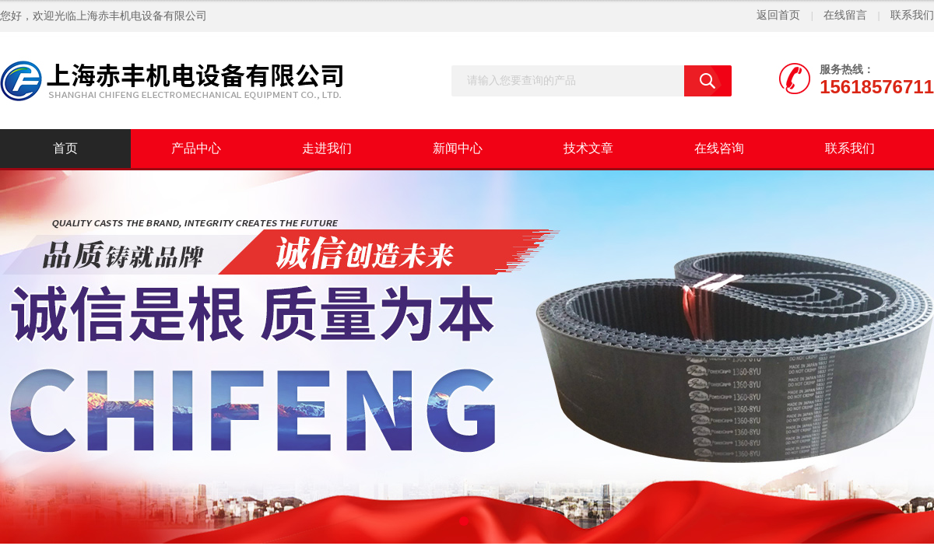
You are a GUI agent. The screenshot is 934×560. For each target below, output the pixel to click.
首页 (65, 148)
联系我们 (912, 15)
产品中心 (196, 148)
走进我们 (327, 148)
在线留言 (845, 15)
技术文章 (588, 148)
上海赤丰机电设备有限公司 (142, 16)
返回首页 (778, 15)
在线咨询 (719, 148)
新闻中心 (458, 148)
